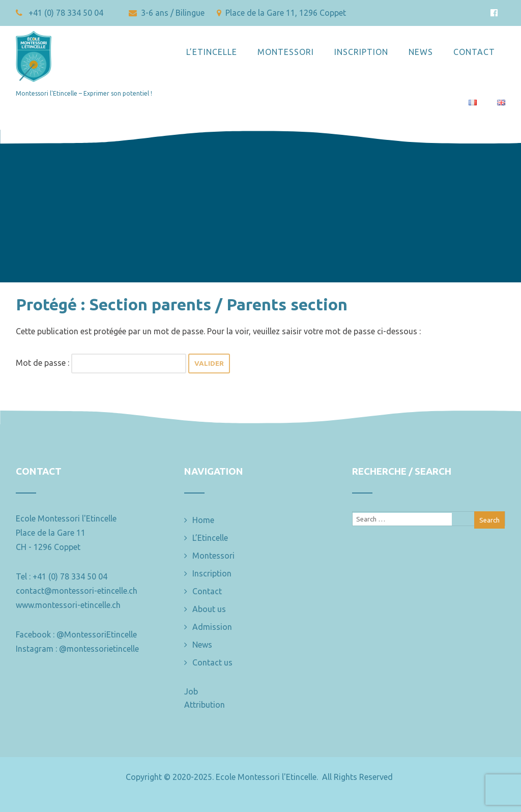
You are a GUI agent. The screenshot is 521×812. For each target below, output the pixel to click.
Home (203, 520)
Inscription (361, 52)
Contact (474, 52)
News (421, 52)
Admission (212, 627)
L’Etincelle (212, 52)
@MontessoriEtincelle (97, 634)
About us (209, 609)
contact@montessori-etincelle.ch (77, 591)
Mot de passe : (101, 363)
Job (191, 691)
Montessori (286, 52)
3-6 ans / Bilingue (168, 13)
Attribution (205, 705)
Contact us (212, 662)
